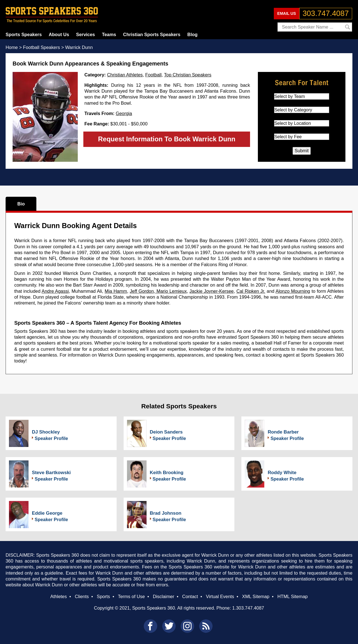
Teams (109, 34)
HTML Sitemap (293, 596)
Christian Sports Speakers (152, 34)
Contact (190, 596)
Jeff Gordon (142, 291)
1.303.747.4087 (248, 608)
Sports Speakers (24, 34)
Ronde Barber (283, 432)
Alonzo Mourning (293, 291)
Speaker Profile (51, 438)
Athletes (59, 596)
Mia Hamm (116, 291)
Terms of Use (131, 596)
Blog (192, 34)
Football (153, 75)
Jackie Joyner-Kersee (211, 291)
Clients (82, 596)
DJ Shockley (46, 432)
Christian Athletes (125, 75)
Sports (103, 596)
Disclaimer (163, 596)
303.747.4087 (326, 13)
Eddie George (47, 513)
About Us (59, 34)
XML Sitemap (256, 596)
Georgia (124, 113)
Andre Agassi (55, 291)
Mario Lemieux (171, 291)
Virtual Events (220, 596)
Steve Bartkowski (51, 473)
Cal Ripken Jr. (251, 291)
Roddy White (282, 473)
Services (85, 34)
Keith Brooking (167, 473)
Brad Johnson (166, 513)
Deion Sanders (166, 432)
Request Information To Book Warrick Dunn (167, 139)
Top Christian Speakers (188, 75)
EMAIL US (287, 13)
